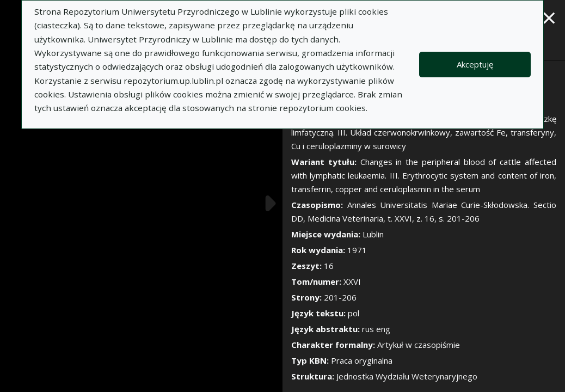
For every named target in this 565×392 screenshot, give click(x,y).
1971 (357, 250)
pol (354, 313)
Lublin (373, 234)
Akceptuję (475, 64)
